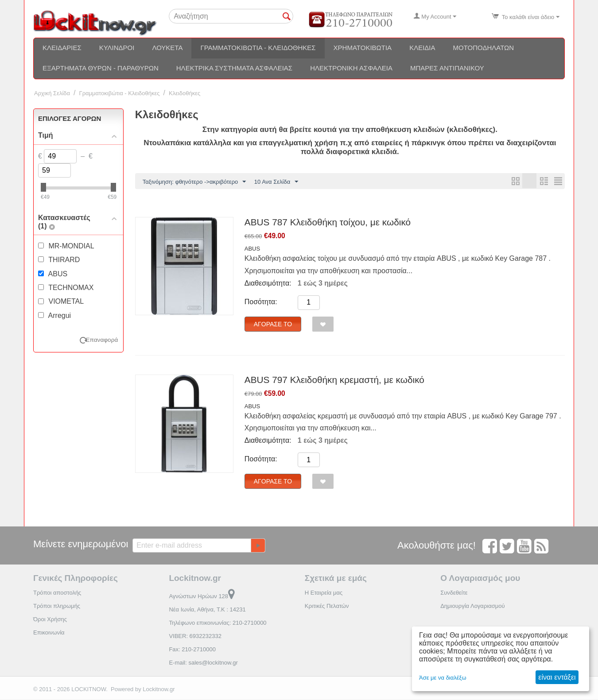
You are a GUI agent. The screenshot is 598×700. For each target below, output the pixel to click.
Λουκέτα (167, 48)
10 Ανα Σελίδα (276, 182)
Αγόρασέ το (273, 325)
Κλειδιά (422, 48)
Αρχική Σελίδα (52, 93)
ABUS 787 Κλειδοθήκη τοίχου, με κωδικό (328, 222)
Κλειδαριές (62, 48)
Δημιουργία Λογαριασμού (472, 606)
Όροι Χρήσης (50, 620)
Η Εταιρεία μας (324, 593)
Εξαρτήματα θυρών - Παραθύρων (101, 68)
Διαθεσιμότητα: (268, 284)
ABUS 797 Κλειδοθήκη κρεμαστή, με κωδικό (334, 380)
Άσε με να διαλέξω (443, 678)
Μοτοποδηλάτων (484, 48)
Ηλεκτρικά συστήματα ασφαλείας (234, 68)
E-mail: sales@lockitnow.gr (203, 663)
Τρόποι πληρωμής (57, 606)
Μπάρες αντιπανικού (447, 68)
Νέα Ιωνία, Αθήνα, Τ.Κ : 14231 (207, 610)
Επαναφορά (102, 340)
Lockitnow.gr (159, 690)
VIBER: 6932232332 (195, 636)
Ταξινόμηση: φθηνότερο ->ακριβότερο (194, 182)
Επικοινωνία (49, 633)
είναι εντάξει (557, 677)
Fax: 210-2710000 (192, 650)
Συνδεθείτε (454, 593)
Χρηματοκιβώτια (363, 48)
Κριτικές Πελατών (327, 606)
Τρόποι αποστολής (57, 593)
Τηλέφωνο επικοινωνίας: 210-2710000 (217, 623)
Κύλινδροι (117, 48)
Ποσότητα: (261, 302)
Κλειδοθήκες (184, 93)
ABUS (252, 249)
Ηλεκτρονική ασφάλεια (351, 68)
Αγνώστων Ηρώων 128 (202, 597)
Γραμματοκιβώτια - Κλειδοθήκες (258, 48)
